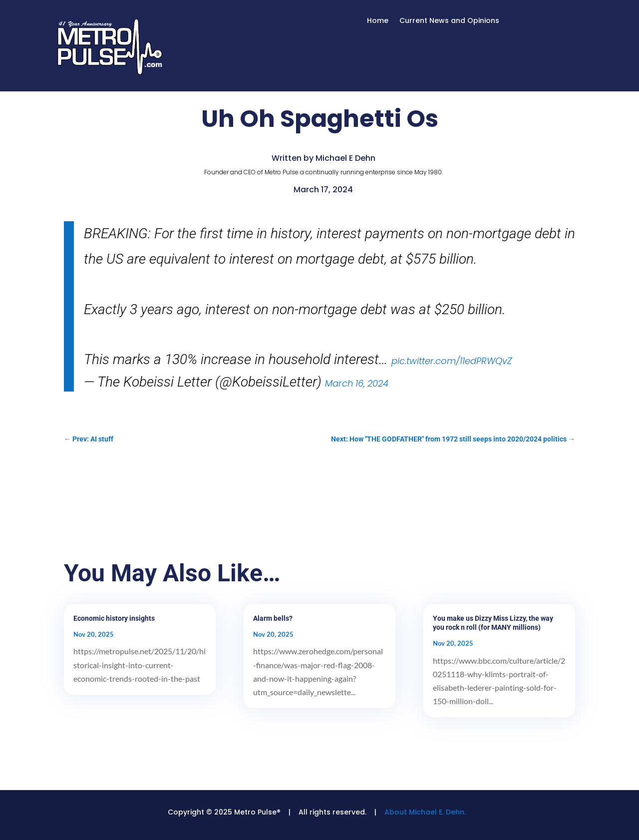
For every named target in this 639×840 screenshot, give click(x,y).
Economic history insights (114, 618)
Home (378, 21)
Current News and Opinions (449, 21)
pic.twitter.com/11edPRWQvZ (452, 361)
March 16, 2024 (357, 383)
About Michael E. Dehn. (425, 812)
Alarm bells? (273, 618)
